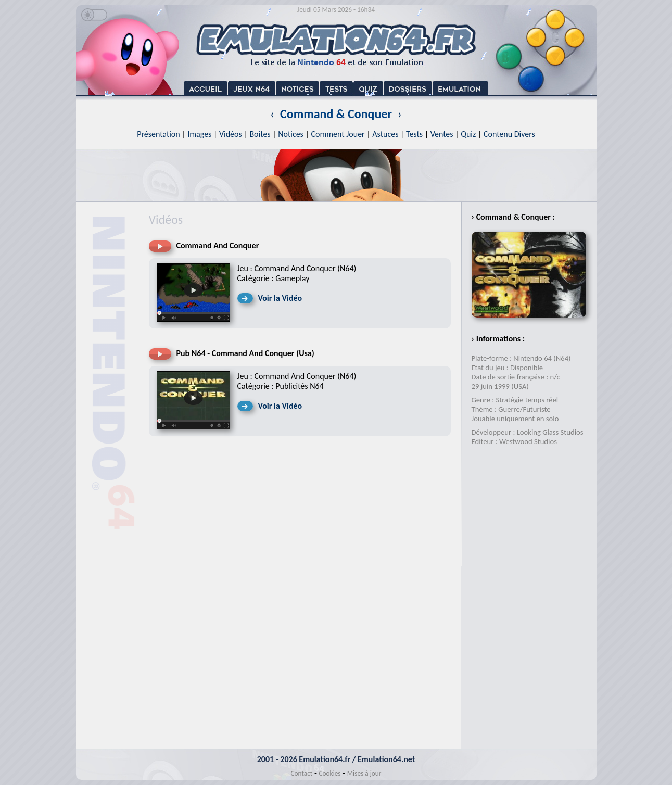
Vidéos (231, 134)
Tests (414, 134)
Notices (291, 134)
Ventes (442, 134)
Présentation (159, 134)
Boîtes (260, 134)
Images (199, 134)
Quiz (468, 134)
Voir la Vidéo (280, 298)
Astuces (385, 134)
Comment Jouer (338, 134)
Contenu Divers (509, 134)
